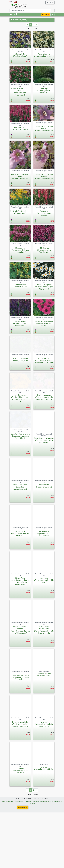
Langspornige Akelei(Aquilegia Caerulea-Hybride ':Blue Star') (20, 755)
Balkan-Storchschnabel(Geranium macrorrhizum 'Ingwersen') (20, 92)
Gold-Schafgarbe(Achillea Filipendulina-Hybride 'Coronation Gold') (20, 423)
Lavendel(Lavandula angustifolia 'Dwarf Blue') (44, 755)
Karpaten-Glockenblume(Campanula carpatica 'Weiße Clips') (44, 471)
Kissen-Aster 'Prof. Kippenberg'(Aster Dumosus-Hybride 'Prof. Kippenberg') (20, 660)
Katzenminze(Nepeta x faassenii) (44, 516)
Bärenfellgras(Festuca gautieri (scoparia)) (44, 91)
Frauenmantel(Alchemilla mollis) (20, 294)
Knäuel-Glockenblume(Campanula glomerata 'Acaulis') (20, 708)
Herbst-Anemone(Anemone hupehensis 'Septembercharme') (44, 422)
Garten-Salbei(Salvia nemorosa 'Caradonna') (20, 335)
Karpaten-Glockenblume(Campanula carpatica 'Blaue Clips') (20, 471)
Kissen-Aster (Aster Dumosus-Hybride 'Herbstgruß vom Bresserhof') (20, 612)
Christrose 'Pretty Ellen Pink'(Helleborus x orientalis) (20, 177)
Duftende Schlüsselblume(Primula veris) (20, 212)
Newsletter (23, 837)
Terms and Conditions (32, 832)
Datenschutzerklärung (47, 832)
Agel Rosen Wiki (19, 832)
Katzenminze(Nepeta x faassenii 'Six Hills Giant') (20, 564)
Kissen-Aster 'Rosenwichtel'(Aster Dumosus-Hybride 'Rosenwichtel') (44, 660)
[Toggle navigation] (52, 15)
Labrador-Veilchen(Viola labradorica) (44, 705)
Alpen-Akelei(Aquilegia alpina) (20, 55)
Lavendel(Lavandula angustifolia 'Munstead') (20, 801)
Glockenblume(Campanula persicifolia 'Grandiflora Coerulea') (44, 375)
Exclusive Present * (7, 832)
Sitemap (32, 834)
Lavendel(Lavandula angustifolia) (44, 798)
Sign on (50, 2)
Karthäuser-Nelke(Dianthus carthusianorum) (20, 517)
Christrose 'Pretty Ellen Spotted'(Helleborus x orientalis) (44, 177)
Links (62, 832)
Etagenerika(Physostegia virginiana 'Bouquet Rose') (20, 250)
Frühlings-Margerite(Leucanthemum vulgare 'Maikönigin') (44, 295)
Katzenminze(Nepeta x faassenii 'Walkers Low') (44, 564)
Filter (46, 15)
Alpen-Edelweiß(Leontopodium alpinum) (44, 55)
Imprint (57, 832)
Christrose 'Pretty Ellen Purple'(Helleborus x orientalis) (44, 129)
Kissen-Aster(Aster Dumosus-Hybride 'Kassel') (44, 610)
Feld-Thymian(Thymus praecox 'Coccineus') (44, 254)
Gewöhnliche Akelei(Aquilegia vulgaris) (20, 374)
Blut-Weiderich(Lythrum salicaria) (20, 129)
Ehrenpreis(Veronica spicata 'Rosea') (44, 213)
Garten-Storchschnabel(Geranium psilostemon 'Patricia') (44, 335)
